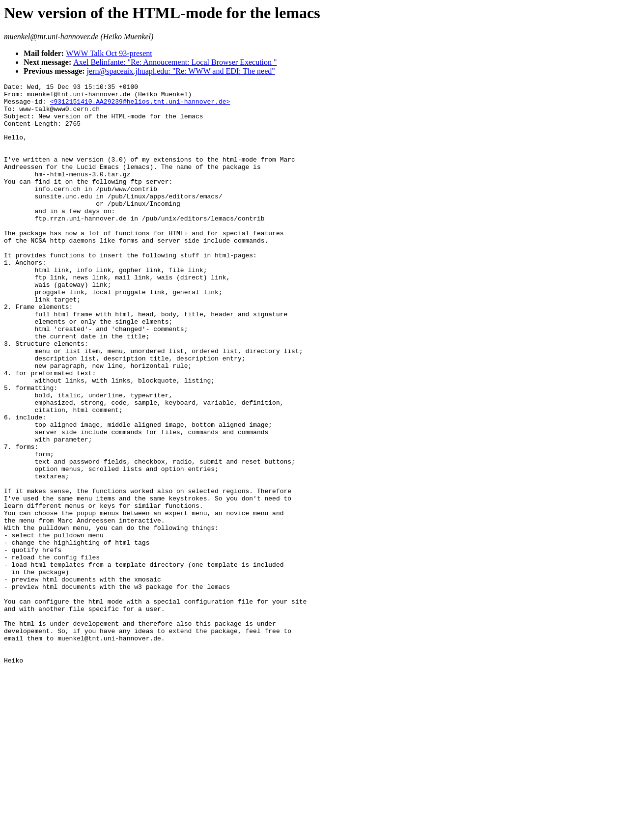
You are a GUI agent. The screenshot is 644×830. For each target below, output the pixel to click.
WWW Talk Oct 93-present (109, 53)
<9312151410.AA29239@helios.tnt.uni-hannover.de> (140, 106)
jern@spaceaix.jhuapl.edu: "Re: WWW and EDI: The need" (181, 71)
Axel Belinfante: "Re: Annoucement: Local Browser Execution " (175, 62)
